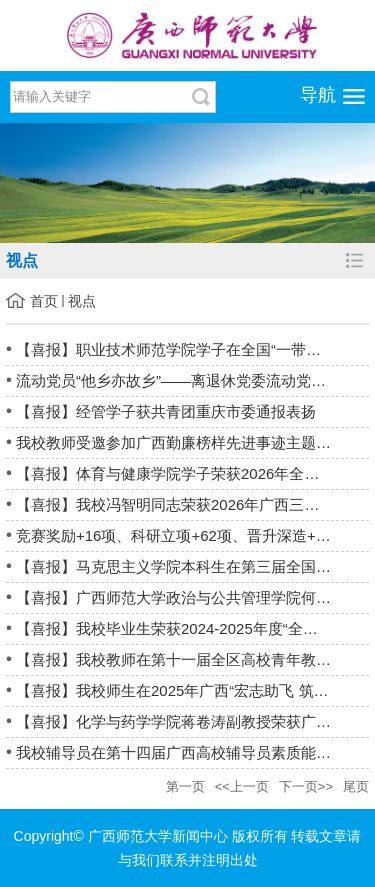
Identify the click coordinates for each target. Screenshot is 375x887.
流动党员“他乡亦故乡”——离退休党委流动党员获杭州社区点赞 (192, 380)
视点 (82, 301)
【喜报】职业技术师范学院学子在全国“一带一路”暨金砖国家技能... (192, 349)
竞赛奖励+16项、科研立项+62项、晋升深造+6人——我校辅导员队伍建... (192, 535)
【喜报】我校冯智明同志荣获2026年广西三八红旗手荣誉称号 (192, 504)
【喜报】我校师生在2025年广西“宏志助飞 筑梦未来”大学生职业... (192, 690)
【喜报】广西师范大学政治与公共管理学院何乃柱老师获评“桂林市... (192, 597)
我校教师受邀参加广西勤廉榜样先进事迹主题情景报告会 (192, 442)
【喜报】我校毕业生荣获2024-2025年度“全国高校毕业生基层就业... (192, 628)
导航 (318, 95)
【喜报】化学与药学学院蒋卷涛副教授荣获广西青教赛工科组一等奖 (192, 721)
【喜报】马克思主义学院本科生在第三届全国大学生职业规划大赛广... (192, 566)
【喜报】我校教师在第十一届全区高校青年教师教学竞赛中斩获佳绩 (192, 659)
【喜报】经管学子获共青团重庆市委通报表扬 (166, 411)
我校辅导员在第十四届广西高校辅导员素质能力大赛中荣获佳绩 (192, 752)
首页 (44, 301)
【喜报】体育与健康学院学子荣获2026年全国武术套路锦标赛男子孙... (192, 473)
